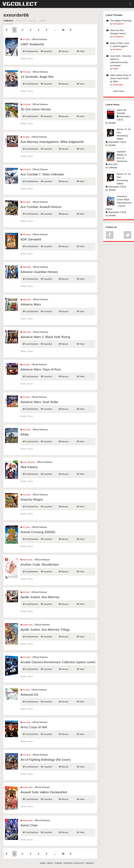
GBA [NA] (26, 267)
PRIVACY (90, 863)
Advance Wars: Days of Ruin (41, 369)
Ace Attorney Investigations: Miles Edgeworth (52, 142)
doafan (116, 69)
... (55, 30)
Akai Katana (29, 467)
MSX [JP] (112, 164)
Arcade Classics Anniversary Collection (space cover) (58, 662)
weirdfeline (117, 49)
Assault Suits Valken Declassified (44, 792)
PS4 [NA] (26, 72)
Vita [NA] (25, 722)
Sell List (32, 21)
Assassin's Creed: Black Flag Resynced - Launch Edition (119, 203)
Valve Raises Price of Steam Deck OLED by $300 (121, 78)
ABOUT (50, 863)
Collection (8, 21)
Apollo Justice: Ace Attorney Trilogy (45, 630)
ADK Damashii (31, 239)
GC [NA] (25, 39)
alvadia (112, 123)
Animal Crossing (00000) (38, 532)
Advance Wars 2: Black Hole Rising (45, 337)
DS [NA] (25, 137)
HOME (43, 863)
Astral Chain (29, 825)
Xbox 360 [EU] (28, 462)
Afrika (25, 434)
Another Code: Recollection (40, 565)
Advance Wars (31, 304)
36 (63, 30)
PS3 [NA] (26, 105)
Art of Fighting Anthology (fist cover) (46, 760)
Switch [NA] (26, 560)
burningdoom (118, 24)
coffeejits (113, 168)
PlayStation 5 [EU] (116, 142)
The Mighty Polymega (121, 21)
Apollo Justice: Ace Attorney (40, 597)
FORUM (58, 863)
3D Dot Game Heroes (36, 109)
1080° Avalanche (32, 44)
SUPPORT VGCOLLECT (74, 863)
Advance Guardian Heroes (39, 272)
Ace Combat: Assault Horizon (41, 207)
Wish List (21, 21)
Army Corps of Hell (34, 727)
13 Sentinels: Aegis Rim (37, 77)
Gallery (43, 21)
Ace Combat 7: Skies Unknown (42, 174)
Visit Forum (119, 91)
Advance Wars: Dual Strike (39, 402)
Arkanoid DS (29, 695)
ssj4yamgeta (118, 85)
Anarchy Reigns (32, 500)
